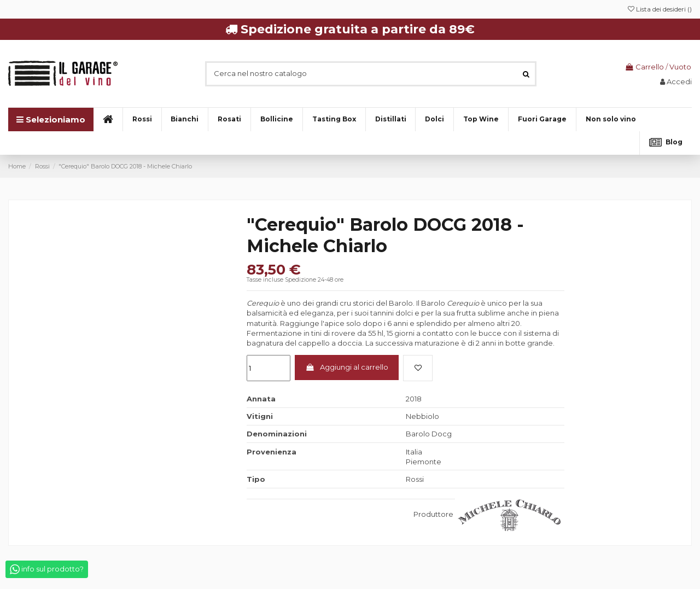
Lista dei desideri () (660, 9)
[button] (611, 119)
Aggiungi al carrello (347, 367)
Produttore (433, 514)
